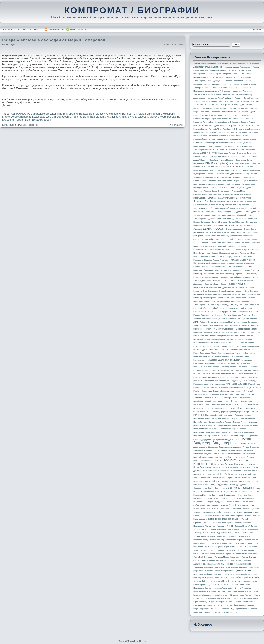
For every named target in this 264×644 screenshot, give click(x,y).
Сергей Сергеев (249, 478)
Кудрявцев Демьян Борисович (51, 117)
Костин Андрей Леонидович (221, 305)
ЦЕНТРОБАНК (243, 571)
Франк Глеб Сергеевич (203, 557)
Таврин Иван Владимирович (33, 120)
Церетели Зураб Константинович (208, 574)
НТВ (204, 408)
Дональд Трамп (243, 212)
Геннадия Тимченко (234, 174)
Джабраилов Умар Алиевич (237, 205)
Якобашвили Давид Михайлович (235, 609)
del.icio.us (34, 125)
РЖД (217, 454)
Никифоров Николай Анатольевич (208, 401)
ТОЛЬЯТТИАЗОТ (201, 529)
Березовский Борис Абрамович (207, 119)
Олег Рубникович (246, 408)
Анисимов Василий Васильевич (207, 94)
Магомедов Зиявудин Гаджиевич (219, 336)
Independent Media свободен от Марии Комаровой (54, 40)
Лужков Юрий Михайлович (225, 332)
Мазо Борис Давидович (215, 339)
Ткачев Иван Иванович (215, 526)
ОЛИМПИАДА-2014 (202, 412)
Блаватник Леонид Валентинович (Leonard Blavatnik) (216, 122)
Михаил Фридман (229, 374)
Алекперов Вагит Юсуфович (228, 77)
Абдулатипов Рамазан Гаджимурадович (211, 63)
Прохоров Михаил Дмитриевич (226, 440)
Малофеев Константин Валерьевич (209, 343)
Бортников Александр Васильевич (244, 126)
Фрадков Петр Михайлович (248, 554)
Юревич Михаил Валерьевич (245, 598)
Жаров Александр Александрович (220, 232)
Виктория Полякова (232, 146)
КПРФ (222, 308)
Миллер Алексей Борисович (235, 367)
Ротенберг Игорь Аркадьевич (225, 467)
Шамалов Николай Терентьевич (219, 588)
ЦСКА (226, 574)
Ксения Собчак (214, 312)
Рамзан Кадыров (212, 450)
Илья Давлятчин (227, 253)
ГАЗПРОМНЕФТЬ (238, 167)
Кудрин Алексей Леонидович (235, 312)
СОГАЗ (253, 505)
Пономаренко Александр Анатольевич (210, 432)
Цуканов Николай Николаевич (243, 574)
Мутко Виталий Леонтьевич (216, 387)
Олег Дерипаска (214, 408)
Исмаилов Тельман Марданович (223, 257)
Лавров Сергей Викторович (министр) (210, 319)
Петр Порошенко (249, 419)
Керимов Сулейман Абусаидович (229, 267)
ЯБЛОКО (215, 609)
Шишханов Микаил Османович (216, 595)
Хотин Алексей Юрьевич (236, 567)
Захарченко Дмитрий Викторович (208, 239)
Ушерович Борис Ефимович (227, 547)
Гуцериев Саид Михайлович (220, 194)
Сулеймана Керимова (242, 512)
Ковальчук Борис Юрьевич (216, 284)
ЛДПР (196, 322)
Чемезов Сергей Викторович (227, 581)
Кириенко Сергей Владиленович (228, 270)
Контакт (35, 30)
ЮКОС (228, 598)
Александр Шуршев (215, 81)
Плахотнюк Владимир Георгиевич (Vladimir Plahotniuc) (217, 425)
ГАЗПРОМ (208, 167)
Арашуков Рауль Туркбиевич (221, 98)
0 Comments (176, 125)
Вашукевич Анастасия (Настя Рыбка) (225, 136)
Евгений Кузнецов (220, 222)
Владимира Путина (227, 153)
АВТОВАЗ (233, 70)
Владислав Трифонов (246, 153)
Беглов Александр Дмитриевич (234, 108)
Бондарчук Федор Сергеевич (215, 126)
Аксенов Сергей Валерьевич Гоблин (223, 74)
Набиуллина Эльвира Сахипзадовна (217, 391)
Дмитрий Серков (208, 212)
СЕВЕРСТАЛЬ (237, 474)
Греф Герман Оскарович (204, 184)
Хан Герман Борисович (241, 560)
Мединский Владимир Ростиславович (233, 363)
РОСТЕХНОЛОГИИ (203, 464)
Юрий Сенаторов (217, 602)
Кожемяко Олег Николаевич (206, 291)
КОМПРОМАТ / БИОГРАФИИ (132, 10)
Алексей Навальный (234, 81)
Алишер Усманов (249, 84)
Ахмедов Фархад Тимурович (247, 101)
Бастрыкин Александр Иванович (237, 105)
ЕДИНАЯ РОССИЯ (214, 229)
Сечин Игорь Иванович (239, 488)
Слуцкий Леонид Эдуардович (218, 498)
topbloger (10, 44)
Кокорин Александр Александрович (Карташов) (226, 294)
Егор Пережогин (220, 225)
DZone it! (23, 125)
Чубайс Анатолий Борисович (220, 585)
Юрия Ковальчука (233, 602)
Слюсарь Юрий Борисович (244, 498)
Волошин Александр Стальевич (236, 157)
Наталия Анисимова (213, 398)
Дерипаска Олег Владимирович (209, 201)
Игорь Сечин (199, 253)
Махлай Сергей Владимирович (217, 356)
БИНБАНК (227, 119)
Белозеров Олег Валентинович (224, 112)
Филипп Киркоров (201, 554)
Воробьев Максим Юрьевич (222, 160)
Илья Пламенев (242, 253)
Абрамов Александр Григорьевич (244, 63)
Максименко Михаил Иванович (240, 339)
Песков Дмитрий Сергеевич (217, 419)
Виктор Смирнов (215, 146)
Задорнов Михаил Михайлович (240, 236)
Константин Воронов (221, 301)
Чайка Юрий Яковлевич (247, 577)
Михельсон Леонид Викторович (234, 377)
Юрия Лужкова (249, 602)
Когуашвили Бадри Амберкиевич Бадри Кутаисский (232, 288)
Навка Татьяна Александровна (220, 394)
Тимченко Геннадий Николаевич (224, 519)
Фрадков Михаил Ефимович (223, 554)
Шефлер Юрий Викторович (219, 591)
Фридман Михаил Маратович (227, 557)
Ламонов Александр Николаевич (242, 319)
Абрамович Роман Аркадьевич (209, 67)
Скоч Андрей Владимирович (225, 495)
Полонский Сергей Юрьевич (206, 429)
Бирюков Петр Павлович (243, 119)
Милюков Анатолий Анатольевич (127, 117)
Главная (8, 30)
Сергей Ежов (251, 474)
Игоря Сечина (212, 253)
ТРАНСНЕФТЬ (247, 533)
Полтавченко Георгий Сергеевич (234, 429)
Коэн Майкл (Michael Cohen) (206, 308)
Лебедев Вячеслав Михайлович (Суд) (216, 322)
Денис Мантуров (243, 198)
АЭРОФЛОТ (199, 105)
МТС (228, 384)
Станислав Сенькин (241, 509)
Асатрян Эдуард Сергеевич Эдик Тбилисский (213, 101)
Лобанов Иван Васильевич (88, 117)
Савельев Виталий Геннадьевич (227, 471)
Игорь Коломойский (251, 250)
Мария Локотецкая (202, 353)
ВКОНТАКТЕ (219, 150)
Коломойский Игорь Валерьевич (232, 298)
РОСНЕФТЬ (230, 460)
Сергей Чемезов (229, 481)
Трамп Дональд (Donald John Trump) (221, 533)
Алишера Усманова (202, 88)
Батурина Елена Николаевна (206, 108)
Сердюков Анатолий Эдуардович (231, 485)
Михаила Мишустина (247, 374)
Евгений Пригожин (237, 222)
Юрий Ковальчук (201, 602)
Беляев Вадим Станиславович (238, 115)
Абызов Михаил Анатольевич (239, 67)
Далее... (7, 105)
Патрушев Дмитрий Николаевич (219, 415)
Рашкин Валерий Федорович (233, 450)
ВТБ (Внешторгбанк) (217, 163)
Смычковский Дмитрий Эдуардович (209, 502)
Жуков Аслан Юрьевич (215, 236)
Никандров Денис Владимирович (237, 398)
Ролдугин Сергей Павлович (226, 457)
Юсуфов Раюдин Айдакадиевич (232, 605)
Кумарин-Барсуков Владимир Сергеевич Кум (235, 315)
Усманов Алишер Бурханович (233, 543)
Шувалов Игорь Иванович (242, 595)
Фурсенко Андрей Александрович (215, 560)
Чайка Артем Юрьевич (203, 578)
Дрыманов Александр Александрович (218, 215)
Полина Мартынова (251, 425)
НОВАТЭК (239, 405)
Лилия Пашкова (243, 329)
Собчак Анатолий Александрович (241, 502)
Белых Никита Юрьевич (213, 115)
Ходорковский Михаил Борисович (236, 564)
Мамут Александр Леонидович (207, 346)
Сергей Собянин (201, 481)
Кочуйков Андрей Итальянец (247, 305)
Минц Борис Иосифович (223, 370)
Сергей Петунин (234, 478)
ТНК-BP (230, 526)
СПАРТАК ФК (199, 509)
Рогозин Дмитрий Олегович (233, 454)
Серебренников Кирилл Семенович (209, 488)
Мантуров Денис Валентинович (207, 350)
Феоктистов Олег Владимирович (241, 550)
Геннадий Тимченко (215, 174)
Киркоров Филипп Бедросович (207, 277)
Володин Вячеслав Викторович (142, 114)
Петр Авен (235, 419)
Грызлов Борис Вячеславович (217, 191)
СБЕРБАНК (223, 474)
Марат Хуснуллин (230, 350)
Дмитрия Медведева (226, 212)
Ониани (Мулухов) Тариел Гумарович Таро (231, 412)
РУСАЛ (243, 467)
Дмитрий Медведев (239, 208)
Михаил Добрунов (243, 370)
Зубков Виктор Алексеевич (239, 243)
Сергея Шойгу (209, 485)
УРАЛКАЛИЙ (213, 543)
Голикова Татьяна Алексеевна (219, 177)
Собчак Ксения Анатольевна (206, 505)
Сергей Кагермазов (202, 478)
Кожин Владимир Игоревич (231, 291)
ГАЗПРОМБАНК (19, 114)
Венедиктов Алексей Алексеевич (100, 114)
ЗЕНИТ (196, 243)
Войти (257, 30)
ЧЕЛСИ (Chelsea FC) (202, 581)
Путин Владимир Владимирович (222, 441)
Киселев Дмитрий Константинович (236, 277)
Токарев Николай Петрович (247, 526)
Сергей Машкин (219, 478)
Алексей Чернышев (212, 84)
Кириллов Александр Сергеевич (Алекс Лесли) (236, 274)
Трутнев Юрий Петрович (204, 536)
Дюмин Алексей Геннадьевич (245, 219)
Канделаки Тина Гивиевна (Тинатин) (227, 263)
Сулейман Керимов (223, 512)
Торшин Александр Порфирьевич (224, 529)
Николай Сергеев (232, 401)
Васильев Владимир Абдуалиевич (232, 132)
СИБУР (219, 492)
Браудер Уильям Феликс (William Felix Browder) (214, 129)
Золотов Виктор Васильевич (214, 243)
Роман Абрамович (247, 457)
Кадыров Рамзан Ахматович (217, 260)
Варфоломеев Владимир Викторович (54, 114)
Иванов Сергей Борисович (225, 246)
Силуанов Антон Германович (236, 492)
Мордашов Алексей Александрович (209, 384)
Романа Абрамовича (202, 461)
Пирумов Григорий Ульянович (245, 422)
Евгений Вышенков (202, 222)
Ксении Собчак (200, 312)
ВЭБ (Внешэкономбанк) (240, 163)
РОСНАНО (218, 461)
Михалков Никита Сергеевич (206, 377)
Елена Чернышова (234, 229)
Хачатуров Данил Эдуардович (207, 564)
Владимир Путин (208, 153)
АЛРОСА (216, 88)
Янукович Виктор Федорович (225, 612)
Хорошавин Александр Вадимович (209, 567)
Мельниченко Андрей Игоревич (207, 367)
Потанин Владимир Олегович (206, 436)
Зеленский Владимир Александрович (240, 239)
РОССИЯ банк (245, 461)
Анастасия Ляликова (242, 91)
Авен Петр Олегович (218, 70)
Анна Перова (228, 94)
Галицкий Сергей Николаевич (227, 170)
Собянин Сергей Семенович (234, 505)
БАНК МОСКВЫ (212, 105)
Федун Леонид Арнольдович (213, 550)
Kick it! (13, 125)
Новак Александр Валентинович (219, 405)
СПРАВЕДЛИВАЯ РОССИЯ (218, 509)
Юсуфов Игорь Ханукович (205, 605)
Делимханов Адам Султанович (221, 198)
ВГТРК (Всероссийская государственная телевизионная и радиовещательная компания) (225, 139)
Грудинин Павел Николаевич (222, 188)
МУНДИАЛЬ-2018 (239, 384)
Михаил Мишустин (212, 374)
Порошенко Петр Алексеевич (241, 432)
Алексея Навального (231, 84)
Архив (22, 30)
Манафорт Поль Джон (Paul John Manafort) (241, 346)
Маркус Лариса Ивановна (222, 353)
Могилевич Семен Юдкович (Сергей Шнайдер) (236, 381)
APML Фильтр (78, 30)
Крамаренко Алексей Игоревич (240, 308)
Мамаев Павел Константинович (240, 343)
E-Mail (5, 125)
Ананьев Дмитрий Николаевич (219, 91)
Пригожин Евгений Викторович (234, 436)
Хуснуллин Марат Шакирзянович (219, 571)
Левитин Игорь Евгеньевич (246, 322)
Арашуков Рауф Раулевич (246, 98)
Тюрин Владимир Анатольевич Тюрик (226, 540)
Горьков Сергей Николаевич (247, 181)
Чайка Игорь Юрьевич (224, 578)
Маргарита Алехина (248, 350)
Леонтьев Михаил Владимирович (208, 325)
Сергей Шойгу (244, 481)
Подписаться (54, 30)
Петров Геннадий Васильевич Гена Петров (212, 422)
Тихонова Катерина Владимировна (218, 523)
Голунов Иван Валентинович (220, 181)
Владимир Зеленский (235, 150)
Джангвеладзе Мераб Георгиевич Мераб (211, 208)
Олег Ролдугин (229, 408)
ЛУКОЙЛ (242, 332)
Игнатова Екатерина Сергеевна (227, 250)
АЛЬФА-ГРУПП (228, 88)
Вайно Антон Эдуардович (204, 132)
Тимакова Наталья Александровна (228, 516)
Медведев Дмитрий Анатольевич (224, 360)
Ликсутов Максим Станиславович (220, 329)
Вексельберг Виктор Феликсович (219, 143)
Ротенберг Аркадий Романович (230, 464)
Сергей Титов (215, 481)
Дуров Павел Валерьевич (220, 219)
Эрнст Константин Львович (212, 598)
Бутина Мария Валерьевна (248, 129)
